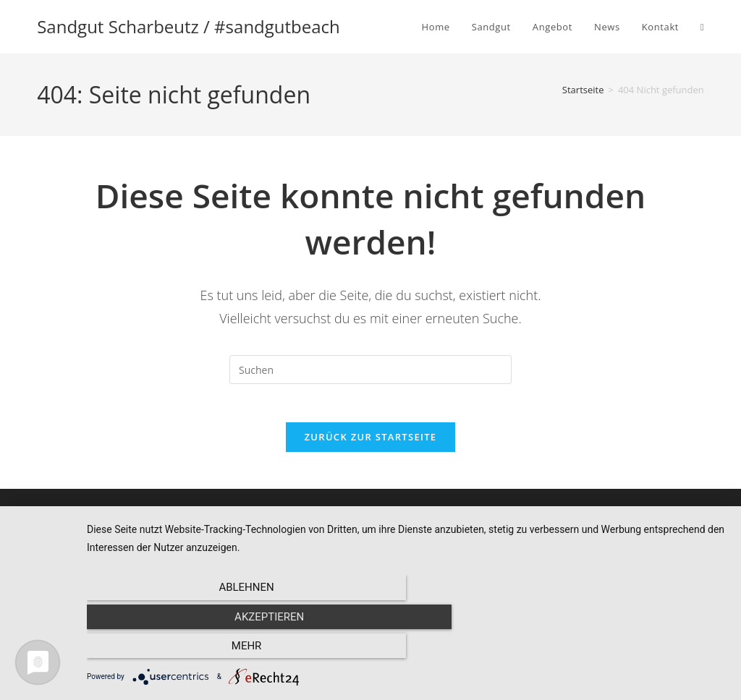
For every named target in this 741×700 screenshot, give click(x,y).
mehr (631, 650)
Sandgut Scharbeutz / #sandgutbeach (189, 26)
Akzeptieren (407, 650)
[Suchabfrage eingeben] (370, 370)
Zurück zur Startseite (371, 443)
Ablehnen (182, 650)
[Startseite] (583, 90)
